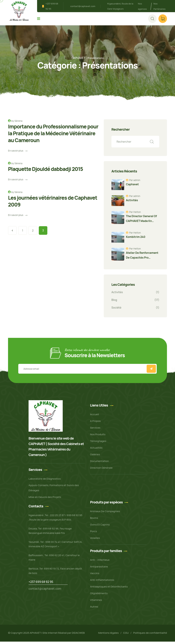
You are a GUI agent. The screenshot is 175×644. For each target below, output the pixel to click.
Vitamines (96, 602)
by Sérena (17, 123)
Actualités (96, 450)
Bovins (94, 520)
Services (95, 430)
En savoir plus (18, 153)
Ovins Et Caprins (100, 527)
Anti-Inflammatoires (102, 582)
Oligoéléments (99, 596)
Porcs (93, 534)
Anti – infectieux (100, 562)
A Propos (95, 423)
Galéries (95, 457)
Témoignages (98, 443)
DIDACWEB (78, 635)
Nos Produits (98, 437)
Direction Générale (101, 470)
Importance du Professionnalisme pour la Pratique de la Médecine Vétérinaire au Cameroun (53, 136)
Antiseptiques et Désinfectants (109, 589)
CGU (126, 635)
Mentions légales (108, 635)
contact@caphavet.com (83, 6)
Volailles (95, 540)
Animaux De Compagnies (105, 514)
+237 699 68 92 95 (41, 584)
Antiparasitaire (99, 569)
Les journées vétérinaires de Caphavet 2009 (53, 203)
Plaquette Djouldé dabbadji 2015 (45, 171)
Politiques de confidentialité (150, 635)
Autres (94, 609)
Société (116, 310)
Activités (117, 294)
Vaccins (95, 576)
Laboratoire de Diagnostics (45, 481)
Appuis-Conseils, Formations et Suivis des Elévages (54, 490)
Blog (114, 302)
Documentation (99, 463)
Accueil (95, 417)
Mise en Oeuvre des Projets (45, 499)
